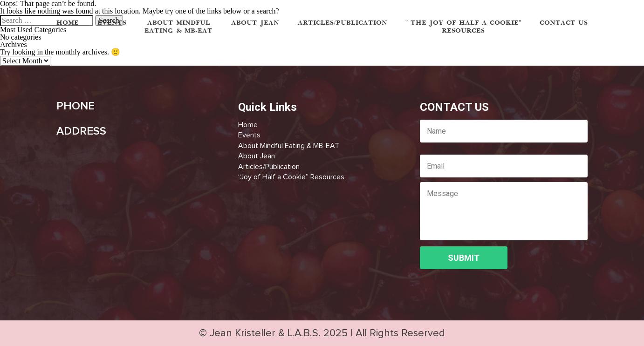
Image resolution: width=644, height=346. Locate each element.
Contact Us (564, 23)
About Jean (257, 156)
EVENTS (112, 23)
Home (248, 125)
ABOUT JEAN (255, 23)
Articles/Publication (269, 167)
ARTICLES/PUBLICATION (343, 23)
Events (249, 135)
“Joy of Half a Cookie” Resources (291, 177)
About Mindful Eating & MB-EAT (289, 146)
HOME (68, 23)
